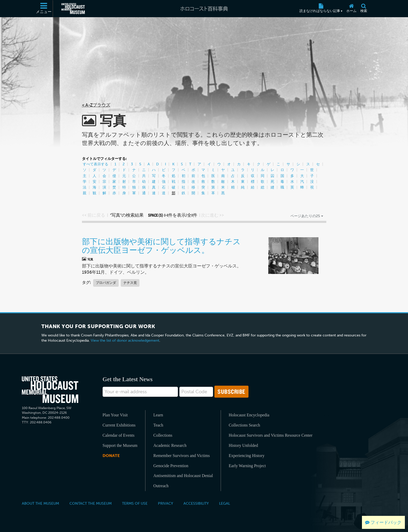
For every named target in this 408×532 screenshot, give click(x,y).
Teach (158, 425)
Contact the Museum (91, 503)
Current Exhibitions (119, 425)
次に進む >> (212, 215)
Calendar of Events (119, 435)
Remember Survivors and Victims (181, 456)
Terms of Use (135, 503)
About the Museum (40, 503)
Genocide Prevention (171, 466)
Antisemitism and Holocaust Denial (183, 476)
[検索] (364, 9)
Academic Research (170, 445)
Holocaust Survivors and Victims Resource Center (271, 435)
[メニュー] (44, 9)
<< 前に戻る (94, 215)
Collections (163, 435)
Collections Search (244, 425)
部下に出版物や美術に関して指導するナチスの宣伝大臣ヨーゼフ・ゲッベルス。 (161, 246)
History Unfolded (243, 445)
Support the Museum (120, 445)
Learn (158, 415)
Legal (225, 503)
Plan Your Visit (115, 415)
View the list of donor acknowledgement (125, 340)
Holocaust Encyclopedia (249, 415)
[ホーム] (351, 9)
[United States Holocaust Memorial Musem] (50, 390)
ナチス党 (130, 283)
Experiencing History (247, 456)
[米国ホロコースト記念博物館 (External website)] (73, 9)
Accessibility (196, 503)
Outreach (161, 486)
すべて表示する (95, 164)
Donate (111, 456)
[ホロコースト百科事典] (204, 9)
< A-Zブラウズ (96, 105)
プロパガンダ (106, 283)
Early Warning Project (247, 466)
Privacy (165, 503)
